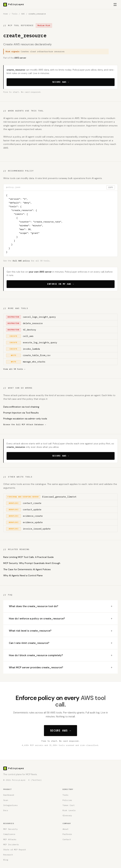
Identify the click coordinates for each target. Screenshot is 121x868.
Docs (6, 810)
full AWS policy (21, 261)
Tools (15, 14)
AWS (23, 14)
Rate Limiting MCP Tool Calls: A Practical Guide (28, 557)
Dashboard (9, 795)
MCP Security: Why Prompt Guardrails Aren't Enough (32, 563)
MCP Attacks (10, 839)
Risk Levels (69, 810)
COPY (111, 187)
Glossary (67, 815)
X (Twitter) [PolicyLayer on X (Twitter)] (35, 780)
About (66, 829)
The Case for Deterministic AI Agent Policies (27, 569)
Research (8, 855)
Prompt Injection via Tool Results (21, 413)
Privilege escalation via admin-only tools (25, 419)
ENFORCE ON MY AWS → (61, 284)
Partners (67, 834)
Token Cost (68, 805)
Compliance (9, 834)
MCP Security (10, 829)
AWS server (20, 58)
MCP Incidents (11, 844)
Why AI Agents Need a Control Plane (23, 575)
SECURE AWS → (61, 82)
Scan (6, 800)
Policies (67, 800)
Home (6, 14)
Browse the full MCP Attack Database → (25, 424)
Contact (67, 839)
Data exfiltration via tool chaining (21, 407)
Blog (6, 860)
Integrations (10, 805)
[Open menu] (115, 5)
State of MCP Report (15, 850)
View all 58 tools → (14, 369)
